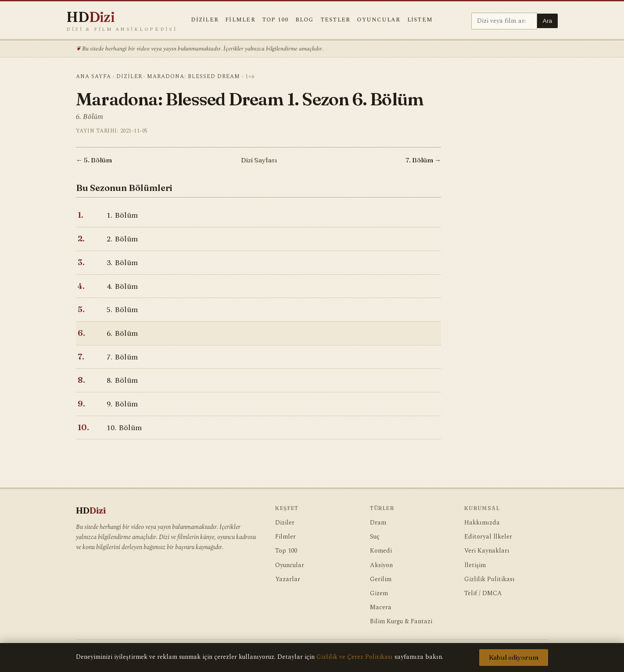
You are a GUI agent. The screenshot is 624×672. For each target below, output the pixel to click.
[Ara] (504, 21)
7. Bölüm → (423, 160)
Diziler (205, 20)
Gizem (379, 593)
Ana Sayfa (93, 77)
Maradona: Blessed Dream (193, 77)
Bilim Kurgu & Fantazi (401, 622)
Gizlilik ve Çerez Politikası (355, 657)
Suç (375, 537)
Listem (420, 20)
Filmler (240, 20)
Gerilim (381, 579)
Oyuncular (378, 20)
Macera (381, 607)
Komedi (381, 551)
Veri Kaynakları (487, 551)
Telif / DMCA (483, 593)
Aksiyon (381, 565)
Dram (378, 523)
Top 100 (275, 20)
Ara (547, 21)
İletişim (475, 565)
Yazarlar (288, 579)
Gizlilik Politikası (490, 579)
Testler (335, 20)
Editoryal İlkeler (488, 537)
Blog (305, 20)
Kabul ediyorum (514, 658)
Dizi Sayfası (259, 160)
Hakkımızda (482, 523)
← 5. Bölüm (94, 160)
